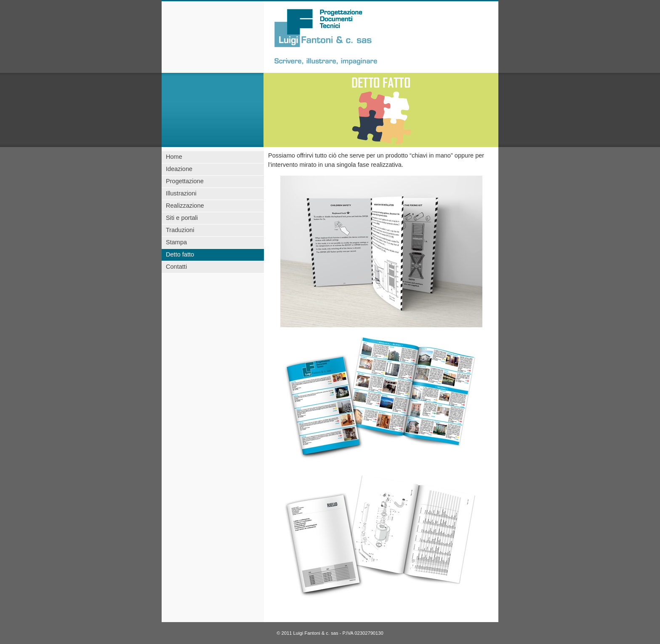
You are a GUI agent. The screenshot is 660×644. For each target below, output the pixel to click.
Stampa (176, 242)
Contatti (176, 267)
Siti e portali (182, 218)
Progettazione (185, 181)
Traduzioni (180, 230)
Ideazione (179, 169)
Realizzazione (185, 206)
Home (174, 157)
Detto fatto (180, 254)
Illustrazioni (181, 193)
